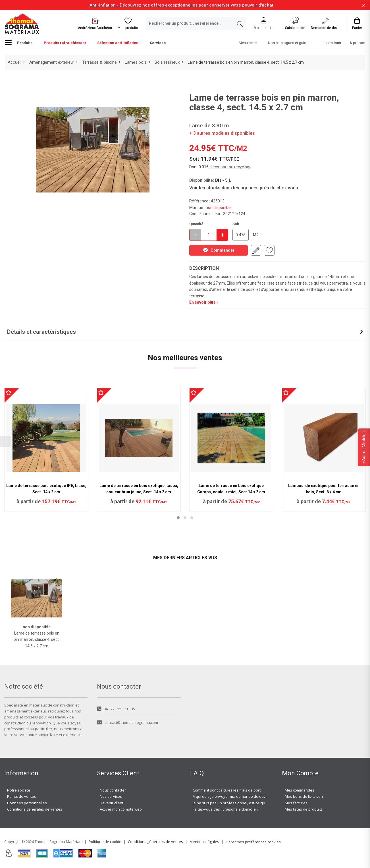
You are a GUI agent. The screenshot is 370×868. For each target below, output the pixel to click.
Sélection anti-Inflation (118, 43)
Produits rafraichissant (65, 43)
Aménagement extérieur (52, 62)
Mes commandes (300, 790)
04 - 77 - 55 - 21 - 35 (116, 709)
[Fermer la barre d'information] (364, 5)
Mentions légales (204, 842)
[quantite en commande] (209, 235)
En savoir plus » (204, 302)
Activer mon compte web (121, 809)
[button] (178, 518)
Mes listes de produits (304, 809)
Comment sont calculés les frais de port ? (228, 790)
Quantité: (197, 224)
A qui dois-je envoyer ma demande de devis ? (232, 796)
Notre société (19, 790)
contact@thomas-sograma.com (127, 722)
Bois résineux (167, 62)
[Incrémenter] (222, 235)
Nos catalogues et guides (289, 43)
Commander (219, 250)
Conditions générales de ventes (35, 809)
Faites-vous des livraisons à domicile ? (225, 809)
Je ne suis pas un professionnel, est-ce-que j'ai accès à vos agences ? (252, 803)
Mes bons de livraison (304, 796)
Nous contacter (113, 790)
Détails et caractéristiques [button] (41, 332)
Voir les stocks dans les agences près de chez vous (244, 188)
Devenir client (112, 803)
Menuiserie (248, 43)
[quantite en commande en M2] (241, 235)
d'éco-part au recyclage (230, 167)
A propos (357, 43)
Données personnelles (27, 803)
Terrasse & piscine (99, 62)
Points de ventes (22, 796)
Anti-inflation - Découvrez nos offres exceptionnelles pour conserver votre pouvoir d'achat (181, 5)
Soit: (236, 224)
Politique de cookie (105, 842)
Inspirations (331, 43)
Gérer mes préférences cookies (253, 842)
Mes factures (296, 803)
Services (158, 43)
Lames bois (136, 62)
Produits (19, 42)
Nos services (111, 796)
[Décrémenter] (195, 235)
